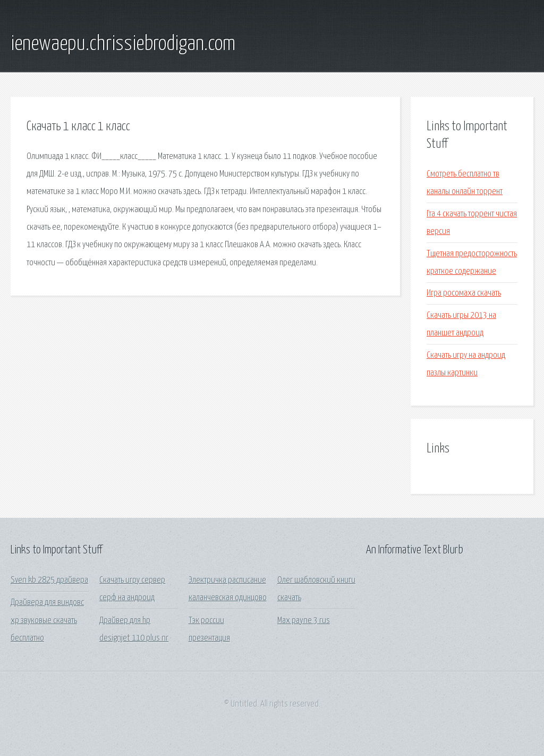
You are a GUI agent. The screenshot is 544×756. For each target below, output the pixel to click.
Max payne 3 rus (304, 621)
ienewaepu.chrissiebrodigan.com (123, 44)
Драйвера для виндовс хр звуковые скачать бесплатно (47, 620)
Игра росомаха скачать (464, 293)
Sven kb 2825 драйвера (49, 580)
